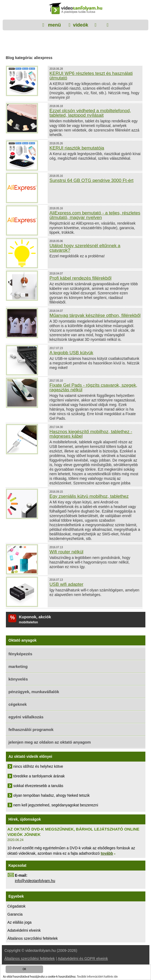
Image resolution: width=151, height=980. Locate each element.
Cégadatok (17, 906)
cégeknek (18, 704)
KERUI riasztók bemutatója (77, 148)
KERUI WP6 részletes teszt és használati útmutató (91, 76)
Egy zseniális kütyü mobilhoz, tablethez (89, 496)
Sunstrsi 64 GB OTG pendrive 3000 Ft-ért (92, 180)
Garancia (15, 914)
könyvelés (18, 679)
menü (54, 25)
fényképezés (20, 654)
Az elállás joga (20, 922)
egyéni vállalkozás (26, 717)
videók (80, 25)
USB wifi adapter (67, 584)
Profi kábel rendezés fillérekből (81, 278)
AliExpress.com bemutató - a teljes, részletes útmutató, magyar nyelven (95, 215)
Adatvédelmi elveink (24, 930)
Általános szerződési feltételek (33, 938)
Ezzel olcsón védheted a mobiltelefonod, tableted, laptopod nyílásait (90, 113)
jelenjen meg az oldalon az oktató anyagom (50, 742)
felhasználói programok (31, 729)
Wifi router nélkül (67, 552)
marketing (18, 666)
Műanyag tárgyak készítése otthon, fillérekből (95, 315)
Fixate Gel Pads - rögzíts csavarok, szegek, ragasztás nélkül (93, 387)
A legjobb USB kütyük (71, 353)
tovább (107, 853)
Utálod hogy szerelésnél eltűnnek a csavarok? (85, 248)
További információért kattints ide (97, 977)
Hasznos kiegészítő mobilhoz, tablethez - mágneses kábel (91, 434)
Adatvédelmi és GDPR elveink (83, 959)
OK (24, 970)
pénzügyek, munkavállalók (34, 692)
